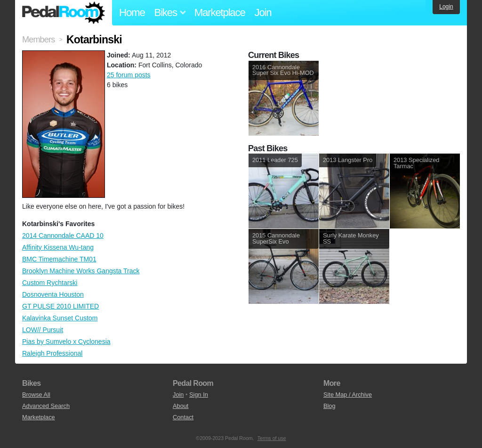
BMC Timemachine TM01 (59, 259)
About (181, 406)
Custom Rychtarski (50, 283)
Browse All (36, 395)
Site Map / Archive (348, 395)
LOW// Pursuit (43, 330)
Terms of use (272, 438)
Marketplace (220, 12)
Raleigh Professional (52, 353)
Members (38, 40)
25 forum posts (129, 75)
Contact (183, 417)
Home (132, 12)
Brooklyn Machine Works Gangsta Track (81, 271)
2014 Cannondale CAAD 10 (63, 236)
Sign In (199, 395)
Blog (329, 406)
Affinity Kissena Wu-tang (58, 247)
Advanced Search (46, 406)
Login (446, 7)
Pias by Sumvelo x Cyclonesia (66, 342)
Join (263, 12)
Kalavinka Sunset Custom (60, 318)
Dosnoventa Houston (53, 294)
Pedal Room (64, 13)
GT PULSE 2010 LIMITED (60, 306)
